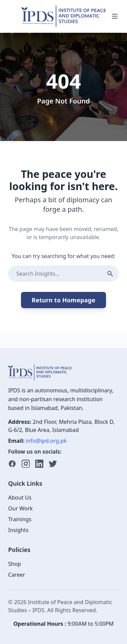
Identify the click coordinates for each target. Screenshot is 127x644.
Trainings (20, 519)
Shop (15, 564)
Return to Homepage (64, 300)
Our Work (20, 508)
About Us (20, 498)
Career (17, 575)
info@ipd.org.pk (46, 441)
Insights (18, 530)
